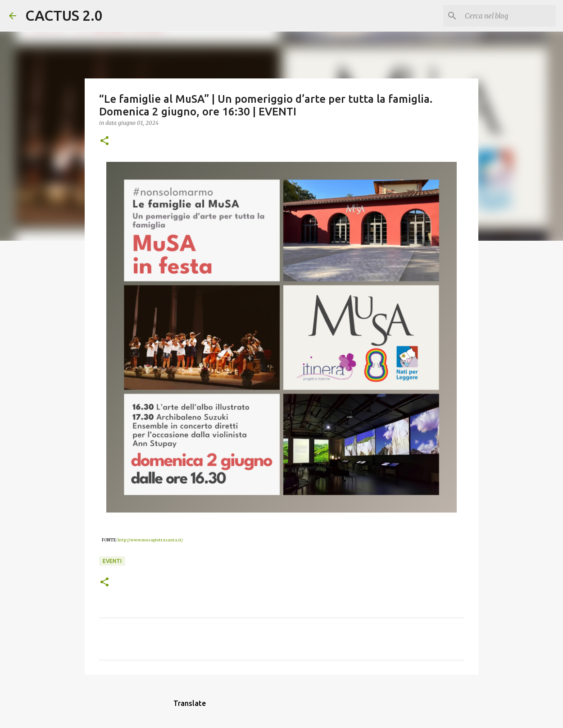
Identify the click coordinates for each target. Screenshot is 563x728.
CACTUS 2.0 (64, 15)
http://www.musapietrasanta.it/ (150, 540)
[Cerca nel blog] (509, 16)
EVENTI (112, 561)
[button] (104, 141)
